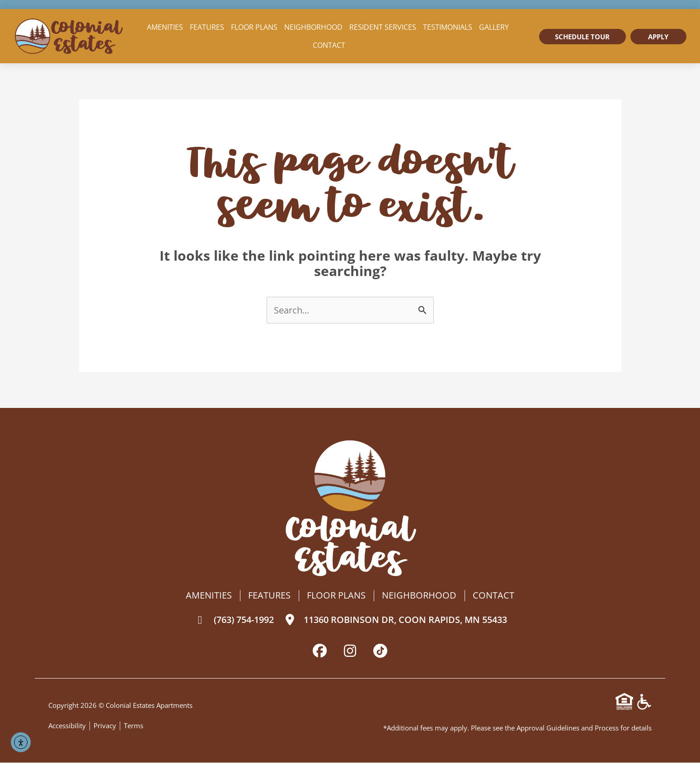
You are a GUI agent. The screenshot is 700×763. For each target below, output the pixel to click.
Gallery (494, 27)
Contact (329, 45)
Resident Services (383, 27)
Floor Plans (254, 27)
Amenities (165, 27)
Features (207, 27)
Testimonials (448, 27)
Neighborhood (313, 27)
